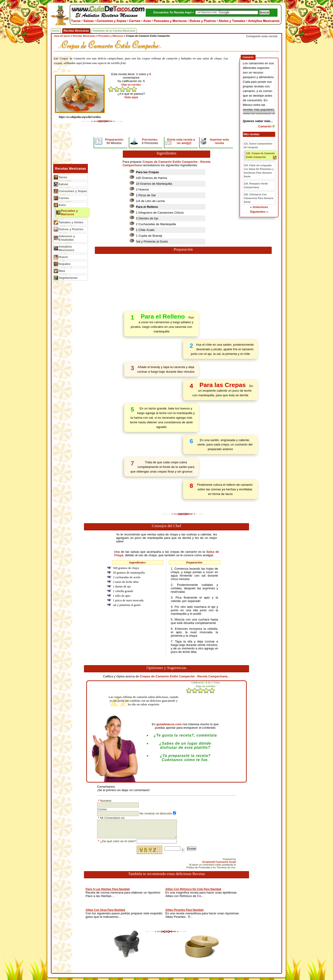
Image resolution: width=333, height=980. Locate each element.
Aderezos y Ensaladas (67, 238)
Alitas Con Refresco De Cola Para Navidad (193, 889)
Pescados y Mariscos (69, 212)
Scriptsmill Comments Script (219, 862)
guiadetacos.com (169, 724)
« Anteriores (259, 207)
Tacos (63, 177)
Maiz (62, 271)
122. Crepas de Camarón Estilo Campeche (260, 155)
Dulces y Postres (71, 229)
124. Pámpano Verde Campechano (256, 185)
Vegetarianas (68, 278)
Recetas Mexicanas (76, 31)
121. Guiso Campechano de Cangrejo (258, 145)
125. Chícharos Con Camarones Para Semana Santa (259, 198)
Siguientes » (259, 212)
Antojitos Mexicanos (66, 248)
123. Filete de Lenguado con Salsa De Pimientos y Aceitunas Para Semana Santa (259, 171)
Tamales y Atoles (71, 222)
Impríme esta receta (219, 141)
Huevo (63, 257)
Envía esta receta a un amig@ (181, 141)
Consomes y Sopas (73, 191)
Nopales (65, 264)
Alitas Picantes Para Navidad (184, 910)
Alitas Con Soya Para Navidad (105, 910)
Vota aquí (131, 97)
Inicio (56, 31)
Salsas (63, 184)
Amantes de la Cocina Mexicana (114, 31)
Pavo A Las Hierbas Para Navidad (108, 889)
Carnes (64, 198)
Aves (62, 205)
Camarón (265, 126)
